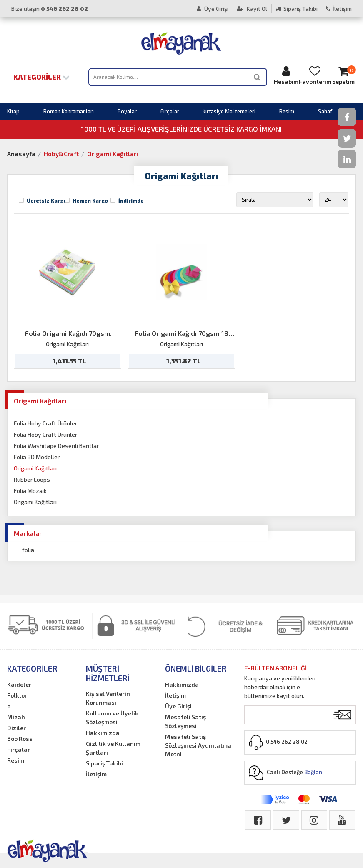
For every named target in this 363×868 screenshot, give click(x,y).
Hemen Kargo (90, 200)
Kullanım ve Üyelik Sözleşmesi (112, 718)
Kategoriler (41, 77)
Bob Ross (20, 739)
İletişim (339, 9)
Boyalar (127, 111)
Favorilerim (315, 75)
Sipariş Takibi (297, 9)
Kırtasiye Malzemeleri (229, 111)
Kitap (13, 111)
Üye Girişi (213, 9)
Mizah (16, 717)
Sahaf (325, 111)
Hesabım (286, 75)
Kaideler (19, 684)
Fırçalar (170, 111)
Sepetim (344, 75)
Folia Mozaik (30, 491)
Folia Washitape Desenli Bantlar (56, 446)
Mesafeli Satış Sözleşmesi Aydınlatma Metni (198, 745)
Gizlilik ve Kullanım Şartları (113, 748)
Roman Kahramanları (69, 111)
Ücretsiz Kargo (47, 200)
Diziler (16, 728)
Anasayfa (21, 154)
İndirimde (131, 200)
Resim (287, 111)
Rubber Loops (32, 479)
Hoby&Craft (61, 154)
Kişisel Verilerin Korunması (108, 698)
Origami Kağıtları (113, 154)
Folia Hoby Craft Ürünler (45, 423)
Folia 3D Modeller (37, 457)
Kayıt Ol (252, 9)
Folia (28, 550)
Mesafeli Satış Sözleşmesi (185, 721)
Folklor (17, 695)
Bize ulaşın (50, 9)
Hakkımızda (103, 733)
